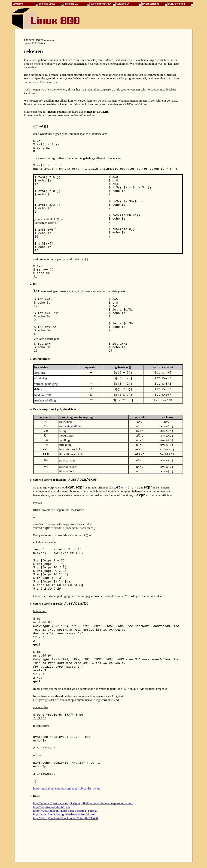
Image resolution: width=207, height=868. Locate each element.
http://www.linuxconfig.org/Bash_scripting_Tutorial (65, 811)
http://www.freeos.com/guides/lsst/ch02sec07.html (64, 814)
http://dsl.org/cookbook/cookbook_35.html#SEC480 (66, 818)
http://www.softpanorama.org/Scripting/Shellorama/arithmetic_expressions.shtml (83, 803)
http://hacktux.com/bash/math (52, 807)
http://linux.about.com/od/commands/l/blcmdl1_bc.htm (67, 788)
